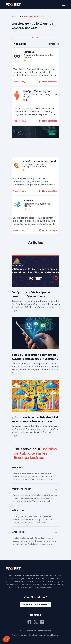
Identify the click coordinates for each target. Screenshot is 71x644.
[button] (53, 44)
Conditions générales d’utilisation (44, 635)
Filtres (36, 38)
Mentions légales (20, 635)
